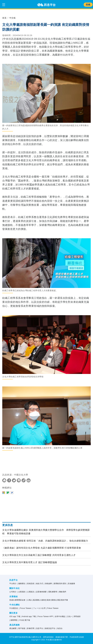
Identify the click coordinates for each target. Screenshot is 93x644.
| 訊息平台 (39, 628)
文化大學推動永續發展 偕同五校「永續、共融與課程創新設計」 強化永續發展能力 (45, 541)
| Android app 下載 (28, 616)
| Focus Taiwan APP (45, 616)
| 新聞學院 (13, 620)
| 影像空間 (30, 628)
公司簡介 (13, 592)
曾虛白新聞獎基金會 (17, 600)
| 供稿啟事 (48, 584)
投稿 (88, 5)
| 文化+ (69, 616)
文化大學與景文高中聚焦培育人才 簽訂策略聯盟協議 (30, 562)
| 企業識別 (21, 592)
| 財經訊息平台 (50, 628)
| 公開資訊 (30, 592)
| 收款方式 (39, 584)
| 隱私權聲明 (52, 592)
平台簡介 (13, 584)
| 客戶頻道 (21, 628)
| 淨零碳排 (76, 616)
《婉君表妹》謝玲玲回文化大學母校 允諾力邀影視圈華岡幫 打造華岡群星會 (42, 548)
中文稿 (12, 18)
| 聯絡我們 (62, 592)
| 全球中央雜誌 (59, 616)
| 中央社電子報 (24, 620)
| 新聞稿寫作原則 (59, 584)
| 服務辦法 (21, 584)
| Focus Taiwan (25, 608)
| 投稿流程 (30, 584)
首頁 (4, 18)
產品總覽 (13, 628)
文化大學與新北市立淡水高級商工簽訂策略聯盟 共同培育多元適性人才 (39, 555)
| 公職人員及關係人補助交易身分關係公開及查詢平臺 (47, 600)
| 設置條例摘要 (41, 592)
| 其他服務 (71, 584)
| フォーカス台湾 (39, 608)
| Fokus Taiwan (52, 608)
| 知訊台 (59, 628)
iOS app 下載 (15, 616)
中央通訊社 (14, 608)
